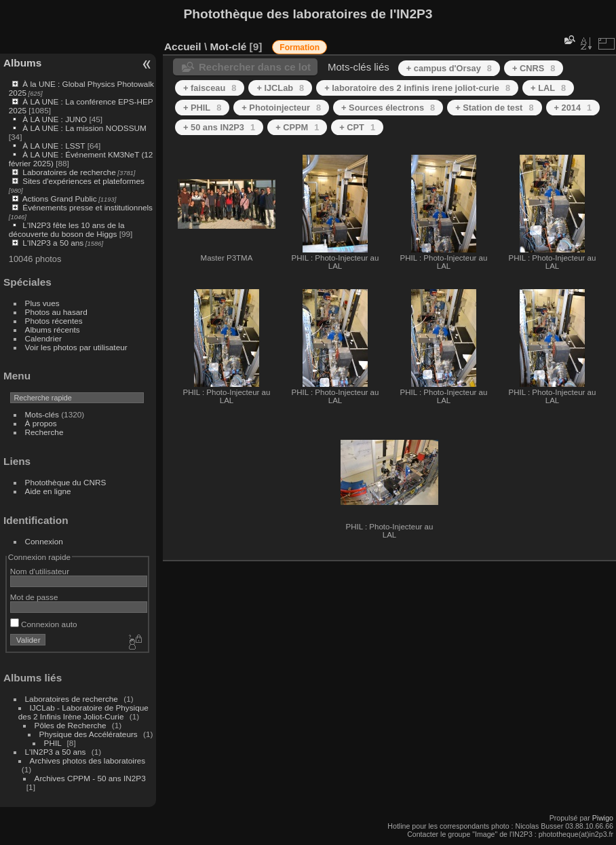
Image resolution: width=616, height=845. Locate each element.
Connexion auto (44, 624)
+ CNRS (534, 68)
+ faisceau (210, 88)
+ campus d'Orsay (449, 68)
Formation (300, 48)
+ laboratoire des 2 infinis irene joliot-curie (417, 88)
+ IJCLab (280, 88)
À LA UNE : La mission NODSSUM (84, 128)
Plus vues (42, 303)
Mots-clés (42, 414)
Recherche (44, 432)
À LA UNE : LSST (54, 146)
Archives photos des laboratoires (88, 760)
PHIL (53, 743)
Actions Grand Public (60, 199)
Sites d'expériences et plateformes (83, 181)
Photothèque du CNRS (66, 482)
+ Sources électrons (388, 108)
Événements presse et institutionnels (88, 207)
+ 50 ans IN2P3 (219, 127)
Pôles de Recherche (71, 725)
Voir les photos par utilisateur (76, 347)
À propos (41, 423)
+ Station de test (494, 108)
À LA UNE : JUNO (56, 119)
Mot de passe (34, 597)
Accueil (183, 46)
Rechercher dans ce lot (255, 67)
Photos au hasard (56, 312)
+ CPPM (297, 127)
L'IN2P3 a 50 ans (53, 243)
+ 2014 (573, 108)
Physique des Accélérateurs (89, 734)
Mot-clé (228, 46)
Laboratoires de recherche (69, 172)
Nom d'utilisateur (40, 571)
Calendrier (43, 338)
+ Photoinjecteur (281, 108)
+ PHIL (202, 108)
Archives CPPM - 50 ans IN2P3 (90, 778)
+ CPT (357, 127)
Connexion (44, 541)
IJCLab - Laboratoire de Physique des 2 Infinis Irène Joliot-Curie (83, 712)
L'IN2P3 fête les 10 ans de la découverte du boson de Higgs (67, 229)
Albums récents (53, 330)
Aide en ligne (48, 491)
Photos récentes (54, 321)
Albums (22, 63)
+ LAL (548, 88)
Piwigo (603, 818)
